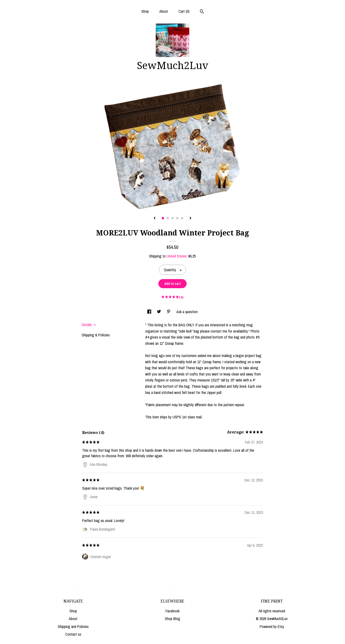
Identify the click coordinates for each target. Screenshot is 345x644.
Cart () (184, 11)
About (164, 11)
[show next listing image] (190, 218)
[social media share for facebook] (150, 312)
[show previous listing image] (155, 218)
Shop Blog (172, 619)
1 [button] (163, 218)
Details (89, 325)
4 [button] (177, 218)
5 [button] (182, 218)
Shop (145, 11)
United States (177, 256)
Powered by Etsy (272, 626)
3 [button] (172, 218)
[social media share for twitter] (159, 312)
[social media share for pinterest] (169, 312)
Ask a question (187, 312)
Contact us (73, 634)
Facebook (172, 611)
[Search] (202, 12)
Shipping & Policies (96, 335)
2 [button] (168, 218)
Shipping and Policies (73, 626)
